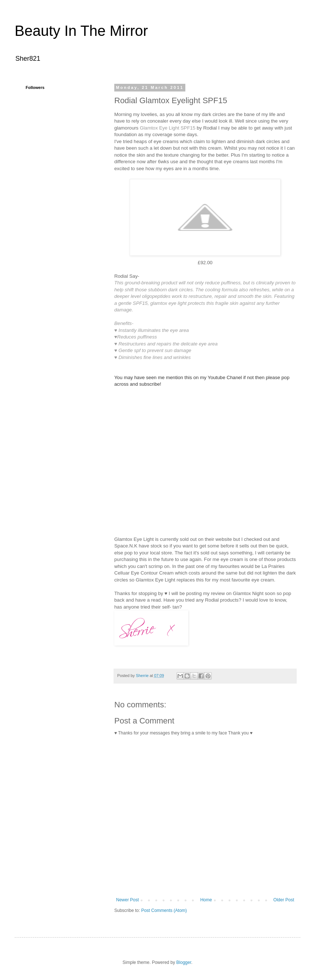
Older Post (284, 900)
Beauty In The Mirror (81, 31)
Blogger (184, 962)
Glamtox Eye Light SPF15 (168, 128)
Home (206, 900)
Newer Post (127, 900)
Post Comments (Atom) (164, 910)
